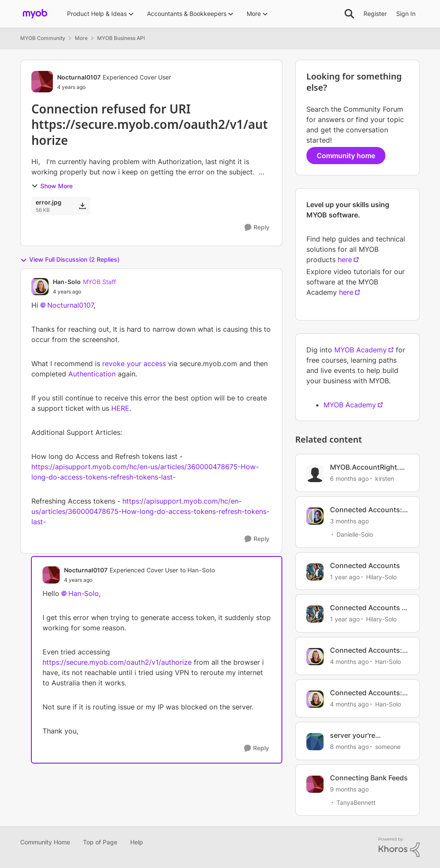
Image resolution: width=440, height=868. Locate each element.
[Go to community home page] (35, 14)
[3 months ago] (349, 521)
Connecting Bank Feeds (369, 778)
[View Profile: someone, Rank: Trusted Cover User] (315, 742)
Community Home (45, 842)
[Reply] (257, 228)
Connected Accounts (365, 565)
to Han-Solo (198, 570)
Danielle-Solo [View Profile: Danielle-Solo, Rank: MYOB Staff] (355, 534)
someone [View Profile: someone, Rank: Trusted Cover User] (388, 747)
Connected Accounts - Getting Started (367, 608)
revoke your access (134, 364)
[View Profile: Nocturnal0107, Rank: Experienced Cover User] (42, 82)
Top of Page (100, 842)
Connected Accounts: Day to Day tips (366, 693)
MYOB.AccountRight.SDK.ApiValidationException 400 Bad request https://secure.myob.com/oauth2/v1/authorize (369, 467)
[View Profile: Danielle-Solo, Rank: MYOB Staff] (315, 516)
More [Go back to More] (81, 38)
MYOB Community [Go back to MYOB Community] (43, 38)
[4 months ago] (349, 662)
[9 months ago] (349, 789)
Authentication (92, 374)
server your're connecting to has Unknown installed (361, 735)
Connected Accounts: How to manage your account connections (366, 510)
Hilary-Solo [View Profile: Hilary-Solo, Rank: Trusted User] (381, 576)
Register (375, 14)
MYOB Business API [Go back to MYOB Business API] (121, 38)
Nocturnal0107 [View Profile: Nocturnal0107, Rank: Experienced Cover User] (79, 77)
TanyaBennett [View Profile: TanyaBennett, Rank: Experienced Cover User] (356, 802)
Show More (52, 186)
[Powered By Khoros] (399, 847)
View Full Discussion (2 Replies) (70, 260)
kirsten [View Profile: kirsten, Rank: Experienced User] (385, 478)
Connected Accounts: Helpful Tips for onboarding (366, 650)
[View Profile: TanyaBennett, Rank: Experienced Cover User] (315, 784)
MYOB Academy (361, 350)
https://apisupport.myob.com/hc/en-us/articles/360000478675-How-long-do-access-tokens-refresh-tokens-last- (150, 511)
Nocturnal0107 (70, 305)
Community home (346, 156)
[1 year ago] (345, 576)
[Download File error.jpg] (82, 206)
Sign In (406, 14)
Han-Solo (84, 593)
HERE (120, 408)
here (345, 260)
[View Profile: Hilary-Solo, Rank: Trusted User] (315, 572)
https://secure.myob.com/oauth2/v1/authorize (117, 662)
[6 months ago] (349, 478)
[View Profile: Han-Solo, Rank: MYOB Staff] (40, 287)
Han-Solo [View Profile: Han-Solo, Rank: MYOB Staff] (67, 282)
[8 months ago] (349, 747)
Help (137, 842)
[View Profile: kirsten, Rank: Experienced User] (315, 474)
